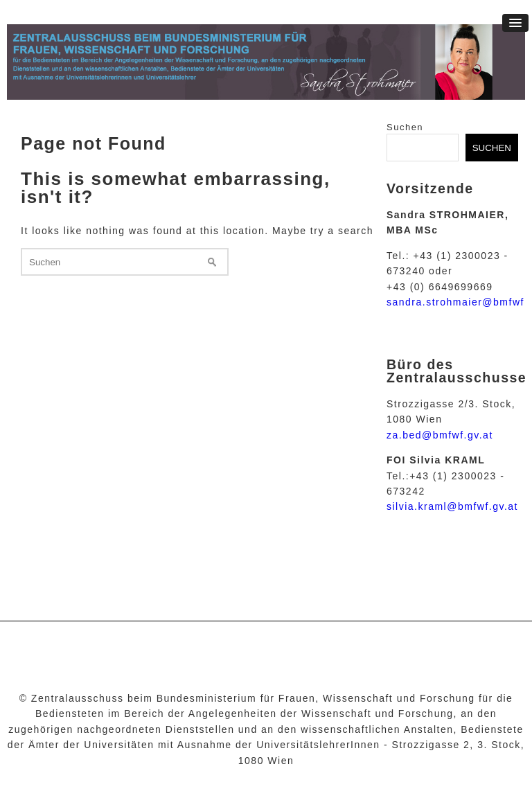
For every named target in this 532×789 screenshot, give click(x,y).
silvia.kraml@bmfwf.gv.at (452, 506)
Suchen (405, 127)
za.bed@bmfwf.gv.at (440, 435)
